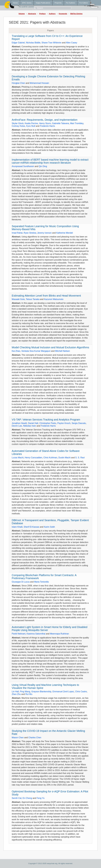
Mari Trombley (77, 123)
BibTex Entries (76, 14)
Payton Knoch (64, 423)
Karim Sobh (49, 527)
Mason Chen (18, 738)
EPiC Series (27, 3)
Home (15, 3)
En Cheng (27, 798)
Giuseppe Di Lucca (21, 582)
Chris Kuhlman (50, 458)
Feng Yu (41, 798)
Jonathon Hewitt (19, 423)
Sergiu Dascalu (79, 423)
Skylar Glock (18, 123)
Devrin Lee (17, 426)
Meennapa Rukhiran (59, 634)
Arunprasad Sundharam (23, 166)
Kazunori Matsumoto (54, 299)
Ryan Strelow (30, 233)
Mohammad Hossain (39, 83)
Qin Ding (43, 166)
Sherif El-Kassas (31, 527)
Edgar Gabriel (18, 43)
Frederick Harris (47, 126)
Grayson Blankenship (41, 692)
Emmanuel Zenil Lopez (63, 692)
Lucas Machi (18, 458)
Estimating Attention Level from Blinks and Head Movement (46, 296)
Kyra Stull (31, 126)
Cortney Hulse (18, 126)
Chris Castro (81, 692)
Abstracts (32, 14)
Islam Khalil (17, 527)
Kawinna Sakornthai (36, 634)
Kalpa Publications (43, 3)
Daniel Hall (33, 423)
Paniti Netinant (19, 634)
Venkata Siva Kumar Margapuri (36, 351)
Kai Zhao (16, 351)
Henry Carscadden (33, 458)
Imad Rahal (17, 233)
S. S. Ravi (80, 458)
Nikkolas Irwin (30, 426)
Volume (22, 14)
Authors (52, 14)
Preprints (58, 3)
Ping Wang (25, 692)
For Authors (71, 3)
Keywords (63, 14)
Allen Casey (71, 43)
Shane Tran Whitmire (51, 43)
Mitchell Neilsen (62, 351)
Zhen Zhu (16, 694)
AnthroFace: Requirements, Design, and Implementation (45, 120)
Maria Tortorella (41, 582)
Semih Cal (17, 798)
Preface (42, 14)
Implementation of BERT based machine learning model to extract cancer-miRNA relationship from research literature (50, 161)
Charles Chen (35, 738)
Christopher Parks (48, 423)
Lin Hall (15, 692)
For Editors (84, 3)
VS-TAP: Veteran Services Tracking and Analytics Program (46, 420)
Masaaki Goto (18, 299)
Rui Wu (29, 694)
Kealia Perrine (31, 123)
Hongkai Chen (18, 83)
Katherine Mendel (65, 233)
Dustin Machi (64, 458)
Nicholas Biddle (33, 43)
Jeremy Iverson (44, 233)
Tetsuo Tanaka (33, 299)
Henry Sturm (45, 123)
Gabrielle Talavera (61, 123)
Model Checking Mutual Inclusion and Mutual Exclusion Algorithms (50, 347)
